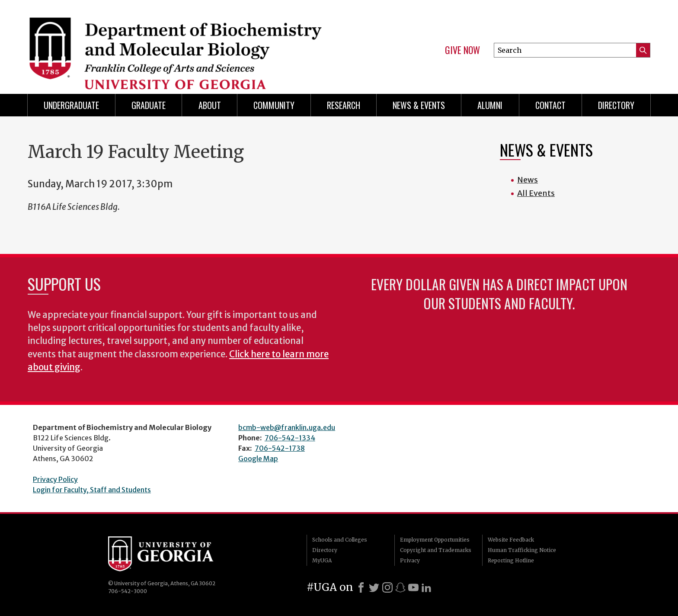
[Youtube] (413, 587)
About (210, 105)
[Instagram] (387, 587)
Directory (616, 105)
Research (344, 105)
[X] (374, 587)
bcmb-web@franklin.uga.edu (287, 427)
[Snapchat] (400, 587)
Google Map (258, 459)
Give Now (462, 50)
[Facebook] (361, 587)
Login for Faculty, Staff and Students (92, 490)
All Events (536, 193)
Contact (550, 105)
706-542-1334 (290, 438)
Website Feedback (511, 540)
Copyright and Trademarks (436, 550)
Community (274, 105)
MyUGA (322, 560)
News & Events (419, 105)
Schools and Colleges (340, 540)
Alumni (490, 105)
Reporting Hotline (511, 560)
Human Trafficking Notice (522, 550)
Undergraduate (71, 105)
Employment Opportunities (435, 540)
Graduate (149, 105)
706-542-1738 (280, 448)
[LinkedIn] (426, 587)
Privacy (410, 560)
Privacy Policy (55, 479)
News (528, 180)
